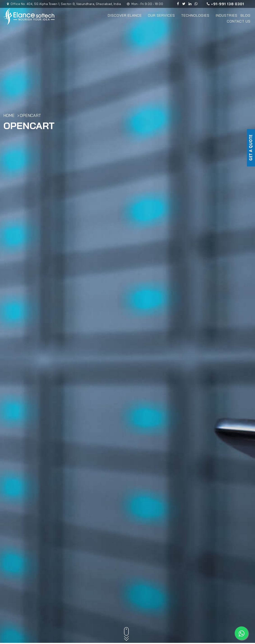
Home (9, 116)
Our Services (163, 15)
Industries (226, 15)
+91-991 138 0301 (225, 4)
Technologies (197, 15)
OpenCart (30, 116)
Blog (246, 15)
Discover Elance (126, 15)
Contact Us (239, 21)
